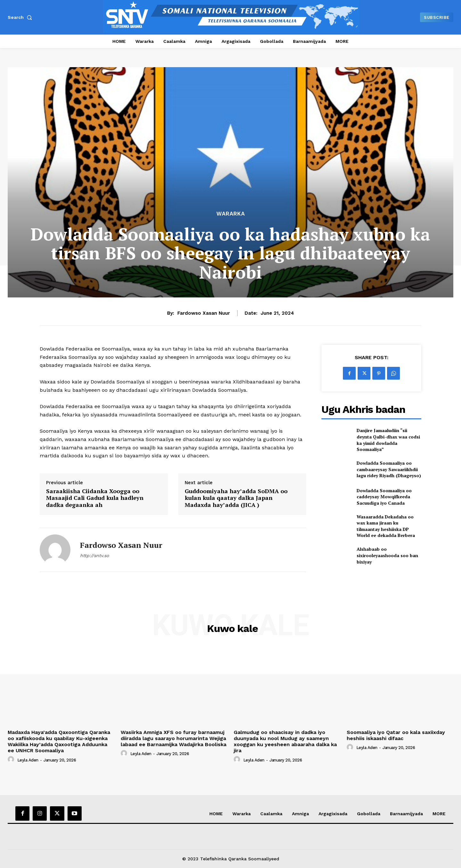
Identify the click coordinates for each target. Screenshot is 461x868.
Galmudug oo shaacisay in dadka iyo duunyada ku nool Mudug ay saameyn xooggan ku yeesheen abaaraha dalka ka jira (285, 742)
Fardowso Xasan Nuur (204, 313)
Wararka (231, 214)
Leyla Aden (28, 760)
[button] (21, 17)
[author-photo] (12, 760)
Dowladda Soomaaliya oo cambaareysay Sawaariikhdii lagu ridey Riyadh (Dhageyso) (389, 469)
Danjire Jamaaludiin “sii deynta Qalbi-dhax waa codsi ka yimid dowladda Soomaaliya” (388, 440)
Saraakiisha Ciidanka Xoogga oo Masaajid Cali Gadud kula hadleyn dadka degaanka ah (95, 498)
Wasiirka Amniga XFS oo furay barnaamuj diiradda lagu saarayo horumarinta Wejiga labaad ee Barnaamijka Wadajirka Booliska (174, 738)
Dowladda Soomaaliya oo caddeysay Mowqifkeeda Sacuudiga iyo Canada (384, 497)
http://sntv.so (94, 556)
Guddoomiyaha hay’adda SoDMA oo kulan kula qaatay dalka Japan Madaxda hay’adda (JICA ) (236, 498)
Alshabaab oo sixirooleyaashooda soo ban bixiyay (387, 555)
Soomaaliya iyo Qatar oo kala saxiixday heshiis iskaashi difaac (396, 735)
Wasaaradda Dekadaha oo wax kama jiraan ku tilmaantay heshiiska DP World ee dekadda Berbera (386, 526)
